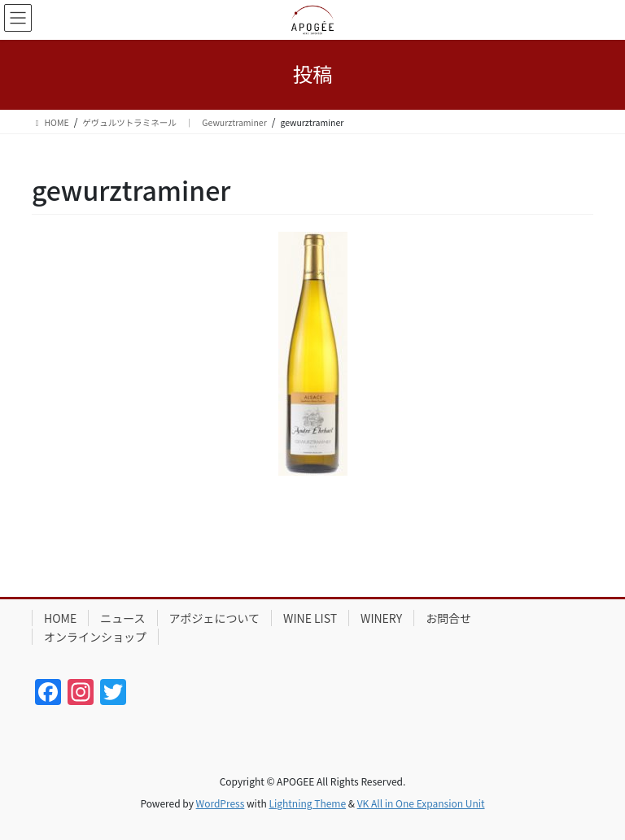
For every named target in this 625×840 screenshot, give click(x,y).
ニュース (122, 618)
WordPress (221, 803)
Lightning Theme (307, 803)
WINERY (381, 618)
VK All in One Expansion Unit (421, 803)
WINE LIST (310, 618)
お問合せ (448, 618)
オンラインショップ (95, 637)
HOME (60, 618)
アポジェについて (215, 618)
